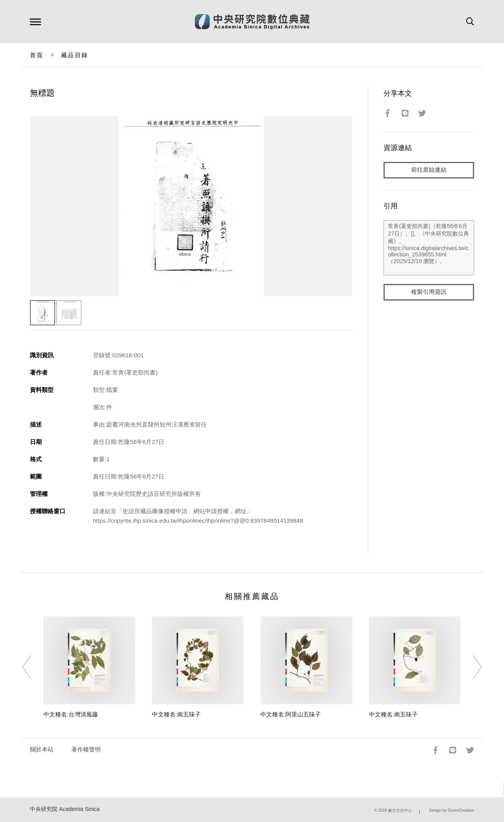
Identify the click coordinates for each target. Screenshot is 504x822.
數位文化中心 (400, 810)
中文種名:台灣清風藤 (71, 714)
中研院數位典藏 (252, 22)
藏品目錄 (75, 55)
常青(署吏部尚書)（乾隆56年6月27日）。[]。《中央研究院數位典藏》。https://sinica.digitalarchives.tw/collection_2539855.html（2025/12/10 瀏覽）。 (429, 248)
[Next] (470, 667)
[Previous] (34, 667)
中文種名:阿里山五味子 (291, 714)
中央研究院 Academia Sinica (65, 809)
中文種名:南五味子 (176, 714)
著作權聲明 (86, 749)
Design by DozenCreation (452, 810)
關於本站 (42, 749)
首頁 (37, 55)
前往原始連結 (429, 170)
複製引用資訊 (429, 292)
